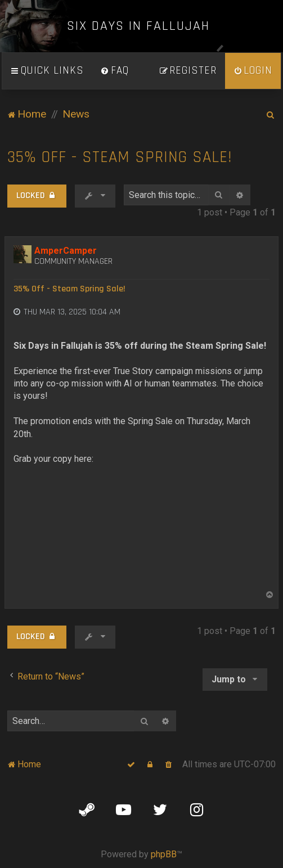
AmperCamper (66, 251)
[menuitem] (115, 71)
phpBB (164, 854)
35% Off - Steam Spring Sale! (120, 157)
